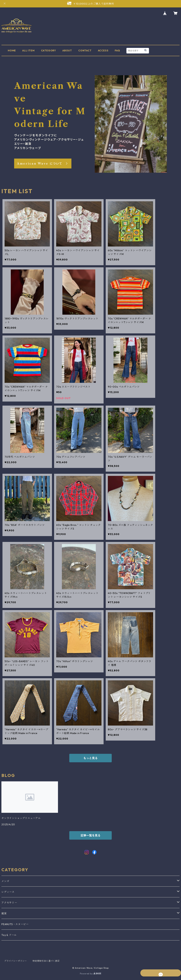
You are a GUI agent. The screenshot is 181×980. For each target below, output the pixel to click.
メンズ (5, 881)
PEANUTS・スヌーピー (15, 924)
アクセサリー (9, 903)
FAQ (117, 51)
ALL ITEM (28, 51)
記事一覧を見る (90, 835)
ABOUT (67, 51)
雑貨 (4, 913)
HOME (12, 51)
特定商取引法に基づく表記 (46, 961)
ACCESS (103, 51)
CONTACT (85, 51)
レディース (8, 892)
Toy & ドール (9, 935)
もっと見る (90, 758)
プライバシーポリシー (16, 961)
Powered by (91, 974)
